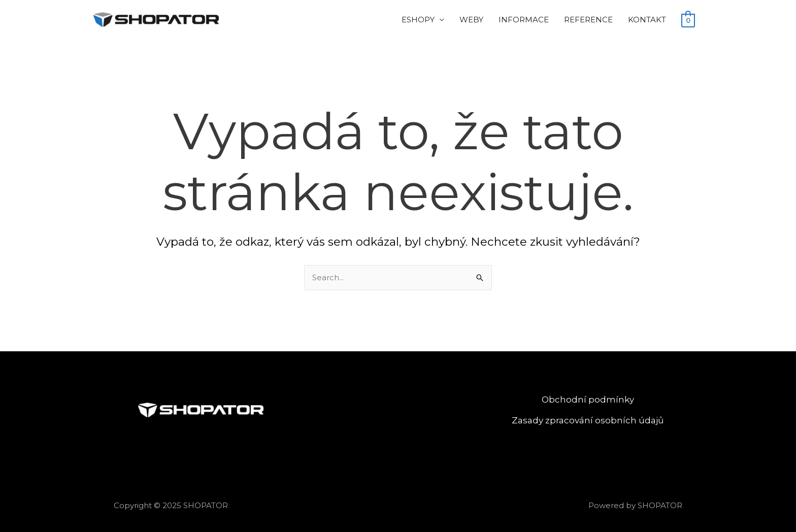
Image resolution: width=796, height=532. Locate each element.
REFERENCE (588, 20)
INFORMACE (524, 20)
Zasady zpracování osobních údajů (588, 420)
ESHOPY (418, 20)
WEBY (471, 20)
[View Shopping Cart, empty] (688, 20)
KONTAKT (647, 20)
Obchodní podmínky (588, 400)
